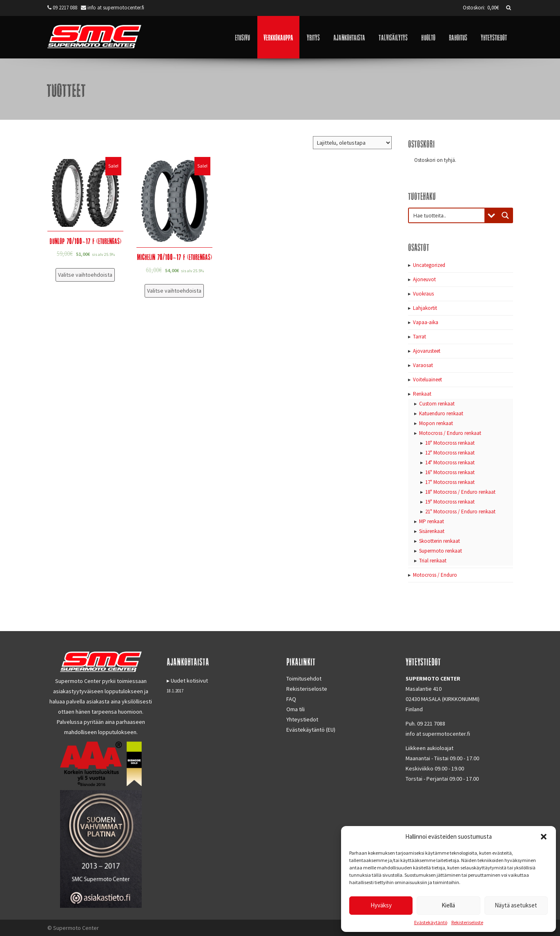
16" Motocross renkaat (450, 472)
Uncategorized (429, 265)
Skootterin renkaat (440, 541)
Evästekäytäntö (431, 922)
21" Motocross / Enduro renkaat (460, 512)
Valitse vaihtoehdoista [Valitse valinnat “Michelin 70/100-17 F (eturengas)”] (174, 291)
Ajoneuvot (424, 279)
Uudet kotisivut (189, 681)
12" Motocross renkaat (450, 453)
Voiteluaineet (427, 380)
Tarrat (419, 337)
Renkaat (422, 394)
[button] (544, 837)
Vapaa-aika (426, 322)
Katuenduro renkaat (441, 413)
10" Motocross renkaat (450, 443)
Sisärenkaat (432, 531)
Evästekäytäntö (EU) (311, 730)
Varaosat (423, 365)
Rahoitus (458, 37)
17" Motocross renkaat (450, 482)
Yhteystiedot (494, 37)
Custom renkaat (437, 404)
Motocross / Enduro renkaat (450, 433)
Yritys (313, 37)
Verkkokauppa (278, 37)
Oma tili (296, 709)
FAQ (291, 699)
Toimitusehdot (304, 678)
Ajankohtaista (349, 37)
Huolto (428, 37)
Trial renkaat (433, 561)
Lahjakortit (425, 308)
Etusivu (242, 37)
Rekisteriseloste (467, 922)
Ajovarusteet (427, 351)
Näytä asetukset (516, 905)
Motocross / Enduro (435, 575)
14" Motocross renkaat (450, 462)
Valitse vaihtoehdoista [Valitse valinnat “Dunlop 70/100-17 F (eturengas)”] (85, 275)
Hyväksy (381, 905)
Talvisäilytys (393, 37)
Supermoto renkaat (441, 551)
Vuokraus (423, 294)
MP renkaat (432, 521)
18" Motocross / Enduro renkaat (460, 492)
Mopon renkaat (436, 423)
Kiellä (448, 905)
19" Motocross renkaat (450, 502)
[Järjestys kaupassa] (352, 143)
